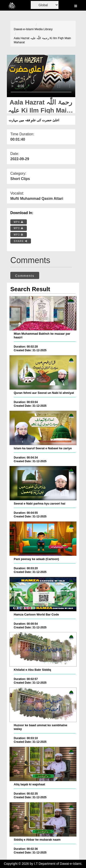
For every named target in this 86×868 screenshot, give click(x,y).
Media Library (44, 29)
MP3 (19, 228)
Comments (25, 276)
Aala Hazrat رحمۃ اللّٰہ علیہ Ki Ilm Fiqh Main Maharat (42, 40)
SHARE (21, 241)
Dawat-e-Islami (24, 29)
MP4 (19, 222)
